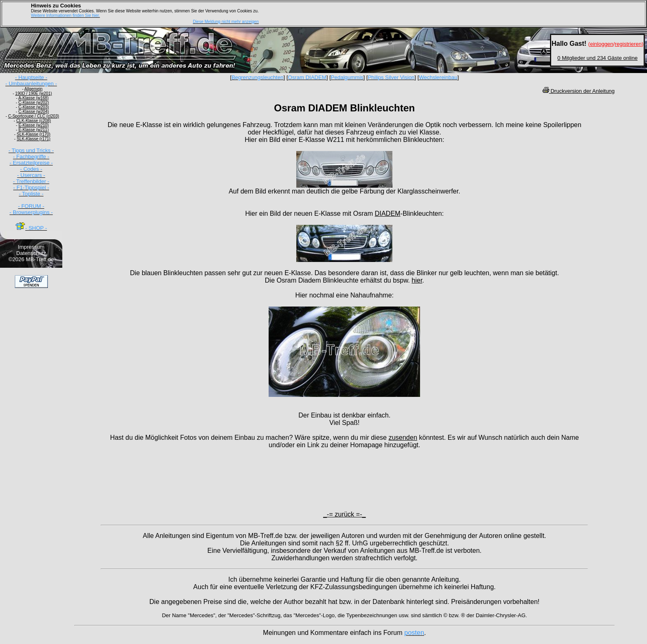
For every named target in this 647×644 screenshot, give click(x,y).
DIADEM (387, 213)
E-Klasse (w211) (34, 130)
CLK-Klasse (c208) (33, 121)
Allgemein (33, 89)
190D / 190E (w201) (34, 93)
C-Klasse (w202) (33, 103)
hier (417, 280)
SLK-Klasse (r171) (33, 139)
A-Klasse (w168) (33, 98)
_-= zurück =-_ (344, 514)
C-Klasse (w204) (33, 112)
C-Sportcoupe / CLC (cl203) (34, 116)
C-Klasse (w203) (33, 107)
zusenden (403, 438)
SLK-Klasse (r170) (33, 134)
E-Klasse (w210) (34, 125)
